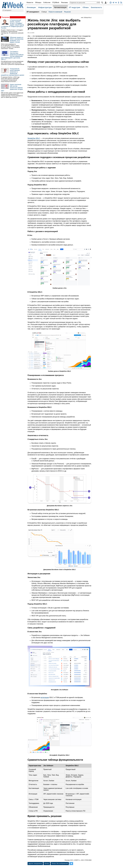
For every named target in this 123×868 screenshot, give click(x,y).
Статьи (44, 12)
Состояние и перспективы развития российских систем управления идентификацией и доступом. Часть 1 (12, 55)
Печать (47, 863)
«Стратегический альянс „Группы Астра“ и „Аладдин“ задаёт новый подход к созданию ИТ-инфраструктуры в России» (12, 24)
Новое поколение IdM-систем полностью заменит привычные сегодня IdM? (12, 88)
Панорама (5, 17)
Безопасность (96, 7)
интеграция (45, 697)
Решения (67, 12)
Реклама (64, 3)
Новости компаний (55, 12)
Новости (30, 3)
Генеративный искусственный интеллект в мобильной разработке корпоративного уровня (13, 72)
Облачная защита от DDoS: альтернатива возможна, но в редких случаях (17, 40)
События (47, 3)
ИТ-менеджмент (7, 10)
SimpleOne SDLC (34, 138)
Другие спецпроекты (35, 863)
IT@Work (56, 3)
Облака (86, 7)
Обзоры (38, 3)
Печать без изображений (60, 863)
